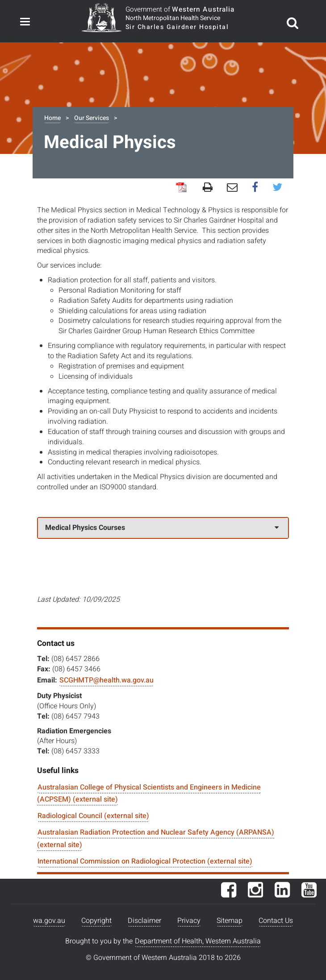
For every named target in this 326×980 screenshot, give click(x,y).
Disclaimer (144, 921)
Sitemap (230, 921)
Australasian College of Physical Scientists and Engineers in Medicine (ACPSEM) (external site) (149, 793)
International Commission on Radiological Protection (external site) (145, 861)
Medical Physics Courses (162, 528)
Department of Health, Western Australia (198, 941)
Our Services (92, 118)
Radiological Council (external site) (93, 816)
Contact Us (276, 921)
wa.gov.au (49, 921)
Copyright (96, 921)
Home (52, 118)
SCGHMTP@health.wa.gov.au (107, 680)
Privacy (189, 921)
